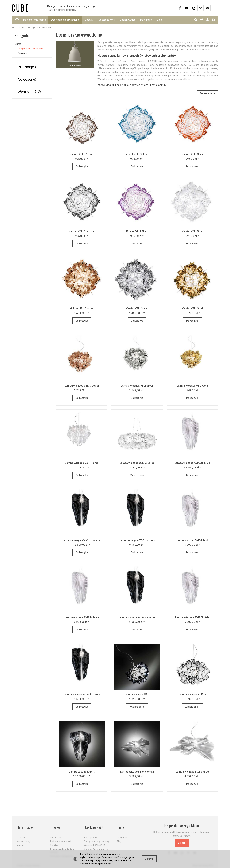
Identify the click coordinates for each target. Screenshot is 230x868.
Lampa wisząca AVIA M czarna (137, 618)
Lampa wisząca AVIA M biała (82, 618)
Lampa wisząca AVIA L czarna (137, 541)
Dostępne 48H (106, 20)
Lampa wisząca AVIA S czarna (82, 695)
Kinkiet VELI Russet (82, 155)
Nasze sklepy (23, 839)
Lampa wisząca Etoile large (192, 772)
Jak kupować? (93, 826)
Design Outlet (127, 20)
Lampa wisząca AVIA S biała (192, 618)
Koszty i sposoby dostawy (96, 839)
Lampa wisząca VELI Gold (192, 386)
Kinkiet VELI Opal (192, 232)
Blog (159, 20)
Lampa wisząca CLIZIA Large (137, 463)
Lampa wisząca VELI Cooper (82, 386)
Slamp (18, 44)
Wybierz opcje (137, 476)
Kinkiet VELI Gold (192, 309)
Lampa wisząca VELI (137, 695)
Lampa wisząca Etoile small (137, 772)
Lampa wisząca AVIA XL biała (192, 463)
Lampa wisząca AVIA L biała (192, 541)
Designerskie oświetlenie (65, 20)
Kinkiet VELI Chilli (192, 155)
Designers (146, 20)
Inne (120, 826)
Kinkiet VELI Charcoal (82, 232)
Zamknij (149, 859)
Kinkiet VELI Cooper (82, 309)
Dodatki (89, 20)
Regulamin (56, 835)
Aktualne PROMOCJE (94, 843)
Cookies (54, 843)
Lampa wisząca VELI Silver (137, 386)
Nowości (25, 79)
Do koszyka (82, 167)
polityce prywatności (101, 864)
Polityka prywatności (61, 839)
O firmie (21, 835)
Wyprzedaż (27, 92)
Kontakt (21, 843)
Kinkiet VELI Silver (137, 309)
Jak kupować (90, 835)
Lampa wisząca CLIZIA (192, 695)
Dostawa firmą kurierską (96, 847)
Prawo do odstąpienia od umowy (63, 848)
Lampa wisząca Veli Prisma (82, 463)
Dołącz (182, 844)
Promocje (26, 67)
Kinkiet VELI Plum (137, 232)
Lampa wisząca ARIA (82, 772)
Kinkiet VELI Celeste (137, 155)
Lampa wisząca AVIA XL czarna (82, 541)
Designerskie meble (34, 20)
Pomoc (55, 826)
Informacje (25, 826)
